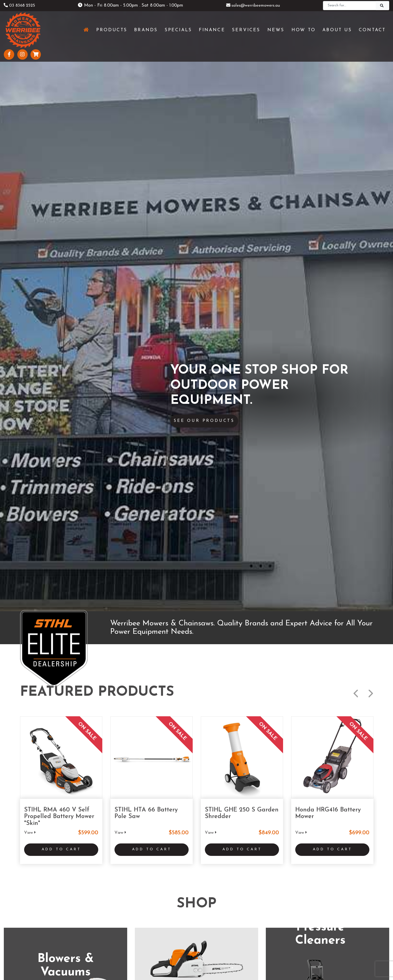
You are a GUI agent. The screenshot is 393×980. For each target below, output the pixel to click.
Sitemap (237, 964)
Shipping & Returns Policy (170, 964)
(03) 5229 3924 (196, 764)
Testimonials (120, 929)
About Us (117, 920)
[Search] (349, 6)
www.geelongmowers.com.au (208, 774)
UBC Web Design (205, 953)
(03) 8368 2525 (74, 764)
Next (371, 88)
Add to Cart (61, 246)
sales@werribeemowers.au (253, 5)
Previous (356, 88)
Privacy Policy (210, 964)
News (113, 912)
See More (196, 538)
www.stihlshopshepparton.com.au (336, 774)
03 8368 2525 (21, 5)
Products (117, 895)
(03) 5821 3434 (318, 764)
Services (116, 903)
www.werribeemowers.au (82, 774)
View (30, 228)
